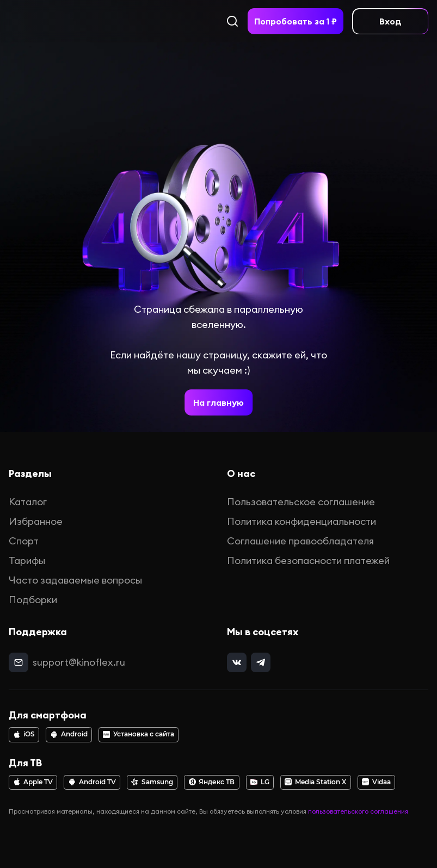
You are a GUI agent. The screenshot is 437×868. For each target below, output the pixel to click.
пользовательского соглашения (358, 811)
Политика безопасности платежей (308, 560)
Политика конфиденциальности (301, 521)
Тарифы (27, 560)
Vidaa (376, 782)
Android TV (92, 782)
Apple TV (33, 782)
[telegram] (261, 662)
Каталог (28, 502)
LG (260, 782)
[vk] (237, 662)
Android (69, 734)
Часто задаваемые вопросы (75, 580)
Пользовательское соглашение (301, 502)
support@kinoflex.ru (79, 662)
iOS (24, 734)
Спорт (24, 541)
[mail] (19, 662)
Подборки (33, 600)
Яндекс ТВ (212, 782)
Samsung (152, 782)
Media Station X (315, 782)
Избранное (36, 521)
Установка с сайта (139, 734)
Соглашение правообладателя (300, 541)
